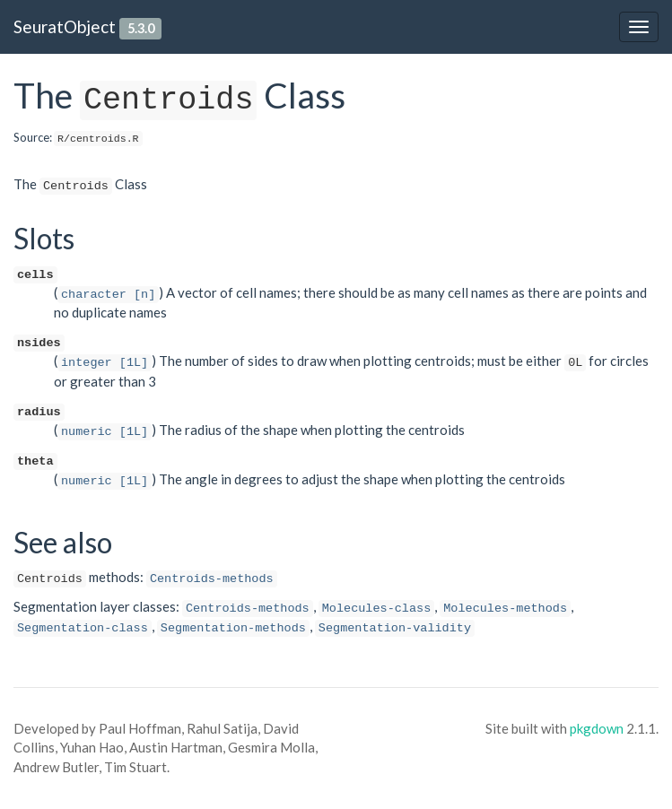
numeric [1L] (105, 432)
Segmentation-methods (233, 628)
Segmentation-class (83, 628)
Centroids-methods (212, 579)
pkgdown (597, 728)
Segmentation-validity (395, 628)
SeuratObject (65, 26)
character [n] (108, 295)
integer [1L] (105, 363)
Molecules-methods (505, 609)
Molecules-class (377, 609)
